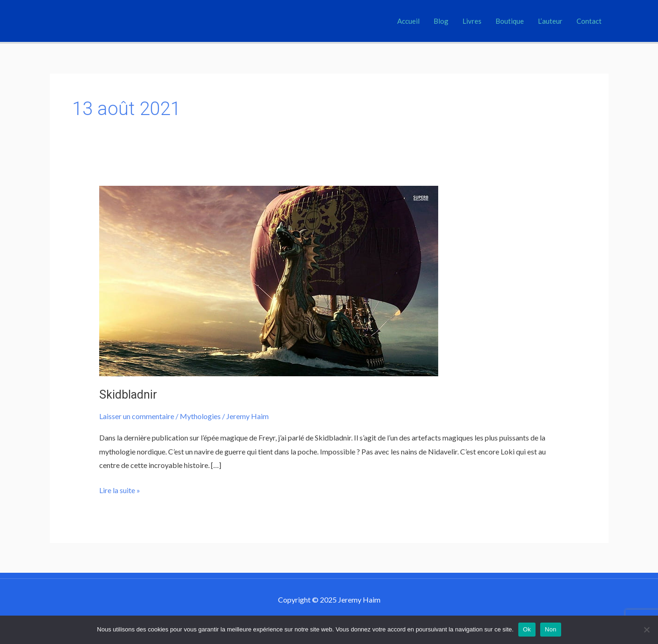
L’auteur (550, 21)
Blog (441, 21)
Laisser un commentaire (137, 416)
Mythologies (200, 416)
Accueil (408, 21)
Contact (589, 21)
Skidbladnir (128, 395)
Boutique (510, 21)
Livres (472, 21)
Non (551, 629)
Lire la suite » (120, 489)
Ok (527, 629)
